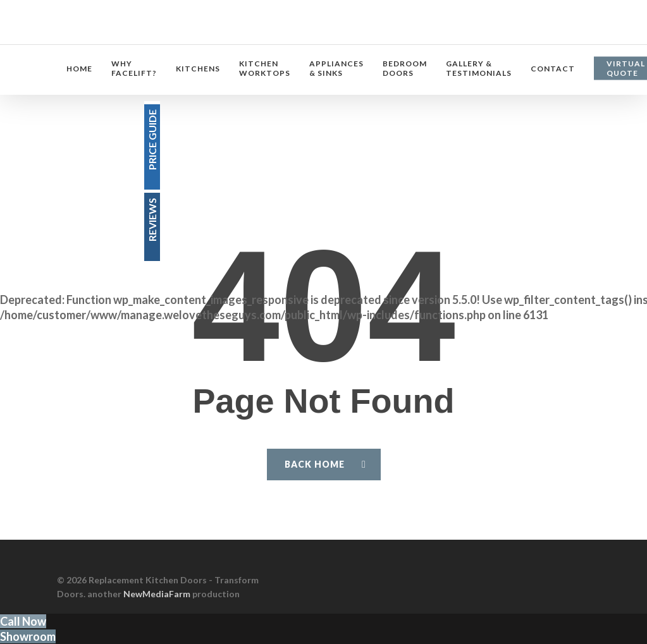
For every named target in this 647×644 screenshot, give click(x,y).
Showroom (28, 636)
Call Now (23, 621)
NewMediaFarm (157, 594)
